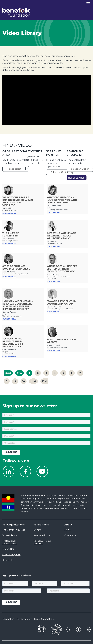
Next (33, 381)
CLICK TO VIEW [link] (9, 213)
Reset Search (77, 178)
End (44, 381)
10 (24, 381)
